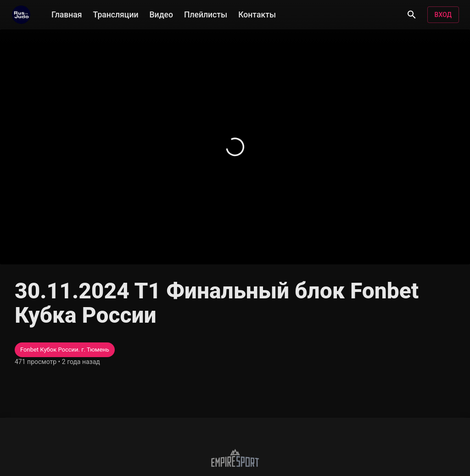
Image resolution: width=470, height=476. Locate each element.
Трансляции (116, 14)
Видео (161, 14)
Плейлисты (206, 14)
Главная (67, 14)
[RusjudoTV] (21, 15)
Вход (443, 15)
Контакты (257, 14)
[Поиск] (412, 15)
